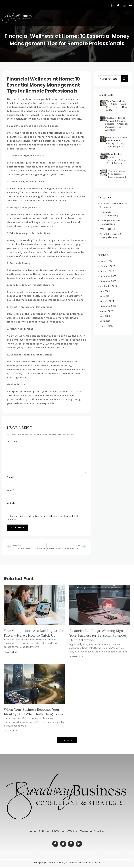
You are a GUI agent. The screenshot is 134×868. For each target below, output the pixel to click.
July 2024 (105, 291)
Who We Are (70, 832)
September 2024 (109, 286)
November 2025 (108, 281)
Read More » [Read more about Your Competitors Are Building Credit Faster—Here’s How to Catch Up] (11, 652)
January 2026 (107, 271)
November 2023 (108, 306)
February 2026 (108, 266)
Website (11, 503)
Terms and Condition (93, 832)
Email (10, 490)
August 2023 (107, 311)
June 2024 (105, 296)
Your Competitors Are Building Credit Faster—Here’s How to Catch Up (117, 106)
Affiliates (44, 832)
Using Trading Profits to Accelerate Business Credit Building (117, 159)
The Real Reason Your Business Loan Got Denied (117, 174)
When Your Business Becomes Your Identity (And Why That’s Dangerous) (117, 142)
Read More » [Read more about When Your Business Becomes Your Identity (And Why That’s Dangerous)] (11, 731)
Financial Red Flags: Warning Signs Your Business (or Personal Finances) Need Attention (116, 124)
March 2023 (107, 326)
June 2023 (106, 321)
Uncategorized (108, 229)
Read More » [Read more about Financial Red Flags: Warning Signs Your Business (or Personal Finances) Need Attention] (76, 657)
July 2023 (105, 316)
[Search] (113, 79)
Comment (13, 441)
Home (32, 832)
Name (11, 477)
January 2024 (107, 301)
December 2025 (108, 276)
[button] (128, 15)
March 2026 (106, 261)
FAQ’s (56, 832)
